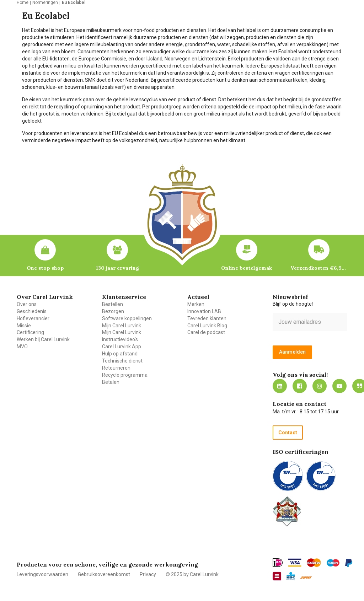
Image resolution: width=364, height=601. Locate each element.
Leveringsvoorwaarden (42, 574)
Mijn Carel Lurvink (122, 326)
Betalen (111, 382)
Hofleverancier (33, 318)
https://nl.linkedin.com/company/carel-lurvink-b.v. (280, 386)
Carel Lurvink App (122, 347)
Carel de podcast (206, 332)
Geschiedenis (32, 311)
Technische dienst (122, 361)
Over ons (27, 304)
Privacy (148, 574)
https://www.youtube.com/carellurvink (339, 386)
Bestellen (113, 304)
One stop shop (45, 268)
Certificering (30, 332)
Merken (196, 304)
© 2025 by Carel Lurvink (192, 574)
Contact (288, 433)
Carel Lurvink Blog (207, 326)
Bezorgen (113, 311)
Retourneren (116, 368)
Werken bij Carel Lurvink (43, 339)
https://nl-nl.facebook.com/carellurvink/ (300, 386)
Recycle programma (125, 375)
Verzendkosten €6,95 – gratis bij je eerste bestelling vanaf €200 (319, 268)
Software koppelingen (127, 318)
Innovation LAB (204, 311)
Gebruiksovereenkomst (104, 574)
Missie (24, 326)
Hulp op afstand (120, 354)
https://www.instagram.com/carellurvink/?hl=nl (320, 386)
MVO (22, 347)
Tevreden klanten (207, 318)
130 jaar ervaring (117, 268)
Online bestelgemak (247, 268)
